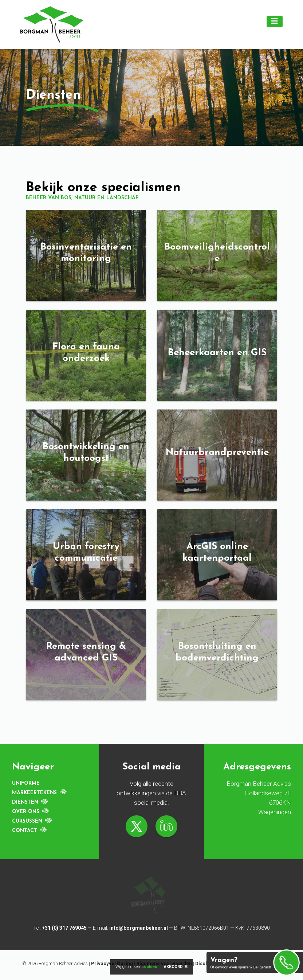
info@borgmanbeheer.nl (139, 928)
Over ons (26, 812)
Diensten (25, 802)
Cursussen (27, 821)
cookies (149, 967)
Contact (25, 831)
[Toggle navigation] (275, 21)
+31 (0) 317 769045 (64, 928)
